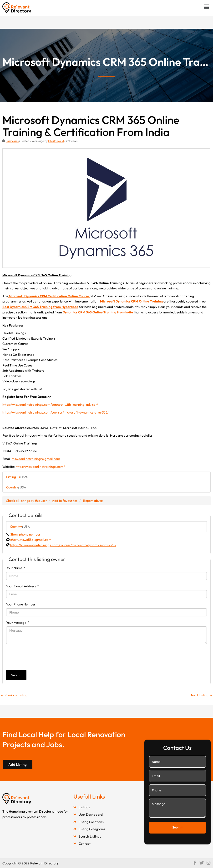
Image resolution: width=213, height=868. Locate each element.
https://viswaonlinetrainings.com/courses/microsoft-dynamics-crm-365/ (55, 412)
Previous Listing (14, 695)
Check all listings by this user (26, 501)
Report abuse (93, 501)
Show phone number (25, 534)
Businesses (12, 141)
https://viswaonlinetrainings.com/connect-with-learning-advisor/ (50, 405)
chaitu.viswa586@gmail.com (31, 540)
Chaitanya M (56, 141)
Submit (16, 675)
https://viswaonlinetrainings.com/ (40, 467)
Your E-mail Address (23, 586)
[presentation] (42, 657)
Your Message (18, 623)
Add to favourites (65, 501)
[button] (207, 7)
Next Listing (202, 695)
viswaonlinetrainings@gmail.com (36, 459)
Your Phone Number (21, 604)
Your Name (16, 568)
